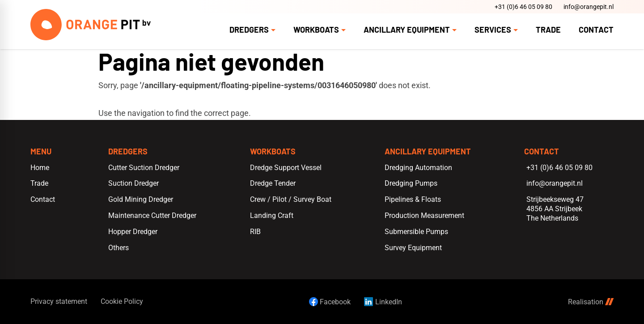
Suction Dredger (133, 183)
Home (40, 168)
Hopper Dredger (133, 232)
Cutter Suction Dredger (144, 168)
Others (119, 248)
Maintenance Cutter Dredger (152, 215)
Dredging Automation (418, 168)
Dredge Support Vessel (286, 168)
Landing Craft (272, 215)
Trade (39, 183)
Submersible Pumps (416, 232)
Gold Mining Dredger (141, 199)
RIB (255, 232)
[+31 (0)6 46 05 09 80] (522, 7)
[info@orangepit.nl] (587, 7)
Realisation (591, 302)
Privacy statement (59, 301)
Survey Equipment (413, 248)
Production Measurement (424, 215)
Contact (43, 199)
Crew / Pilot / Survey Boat (291, 199)
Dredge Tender (273, 183)
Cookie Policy (122, 301)
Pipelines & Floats (413, 199)
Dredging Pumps (411, 183)
